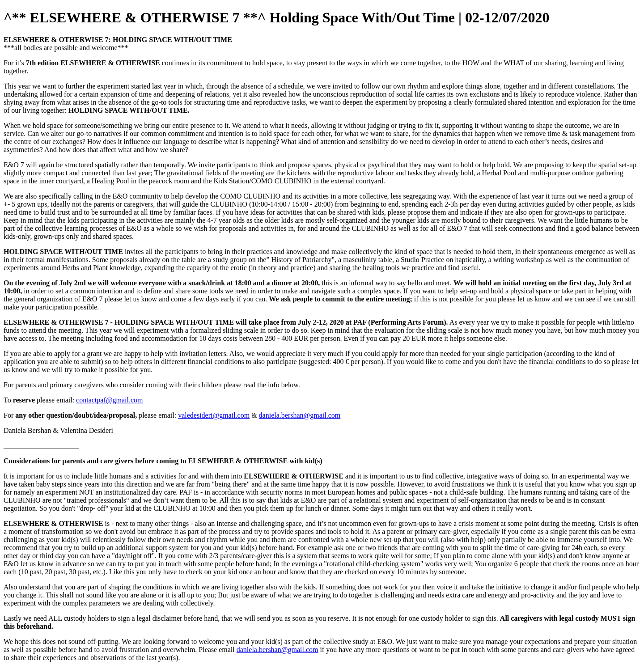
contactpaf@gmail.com (109, 400)
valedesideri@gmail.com (214, 415)
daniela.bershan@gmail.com (300, 415)
